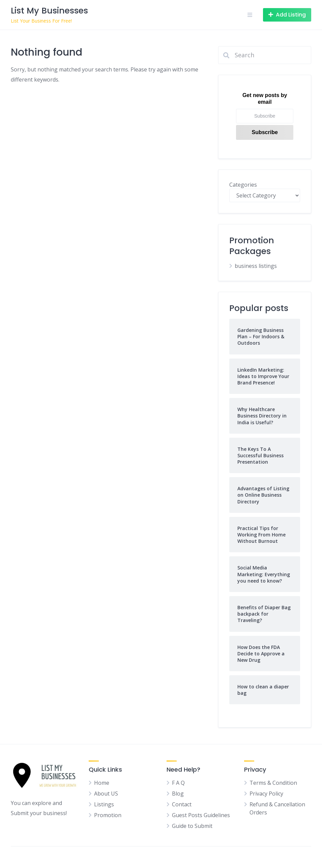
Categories (243, 185)
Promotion (108, 815)
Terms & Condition (273, 783)
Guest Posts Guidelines (201, 815)
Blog (178, 794)
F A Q (178, 783)
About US (106, 794)
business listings (256, 266)
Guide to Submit (192, 826)
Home (102, 783)
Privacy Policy (266, 794)
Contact (182, 804)
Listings (104, 804)
